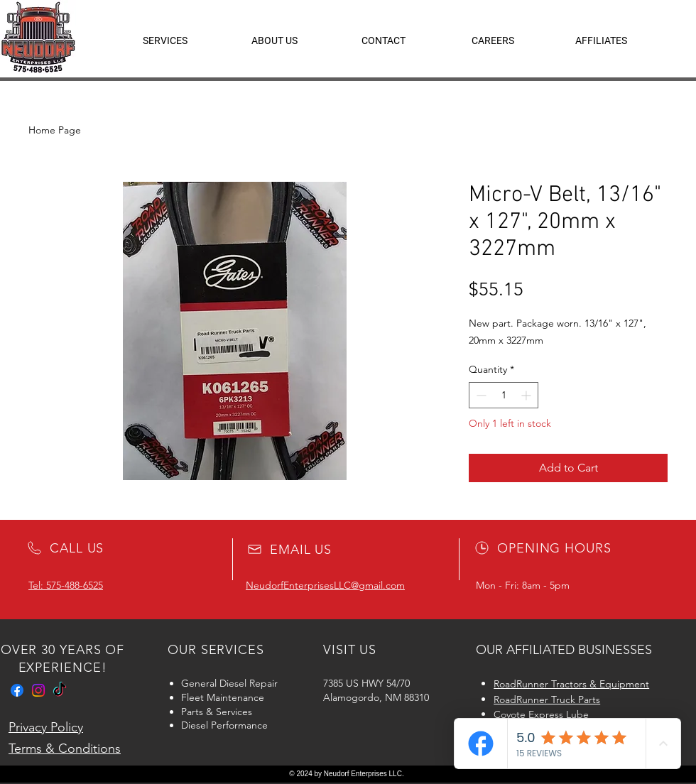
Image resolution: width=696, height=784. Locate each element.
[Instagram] (38, 690)
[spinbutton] (504, 395)
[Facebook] (17, 690)
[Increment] (527, 395)
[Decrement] (480, 395)
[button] (601, 40)
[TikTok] (60, 690)
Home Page (55, 130)
